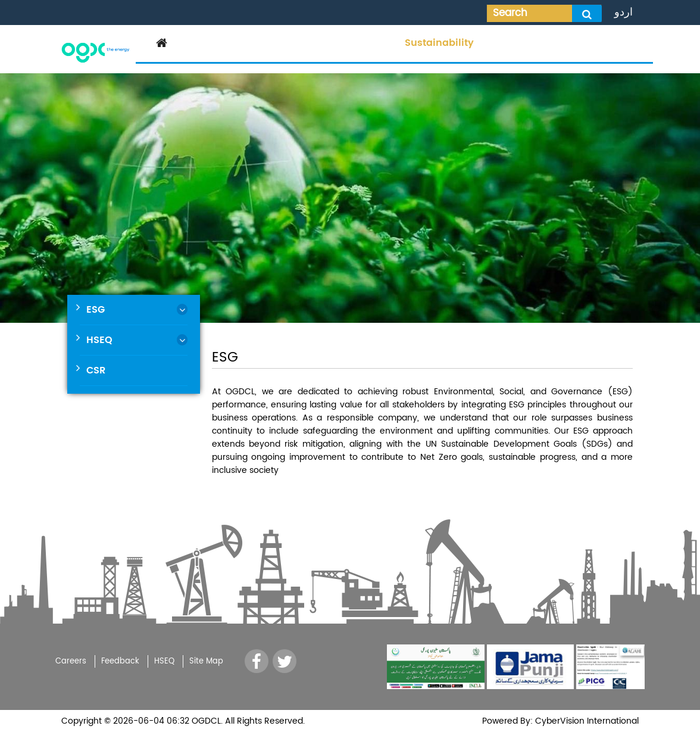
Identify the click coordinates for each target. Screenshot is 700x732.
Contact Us (614, 43)
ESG (96, 310)
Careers (556, 43)
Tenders (505, 43)
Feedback (120, 661)
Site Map (206, 661)
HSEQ (99, 340)
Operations (323, 43)
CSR (96, 370)
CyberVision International (586, 721)
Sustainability (439, 43)
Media (377, 43)
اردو (624, 12)
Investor (263, 43)
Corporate (207, 43)
